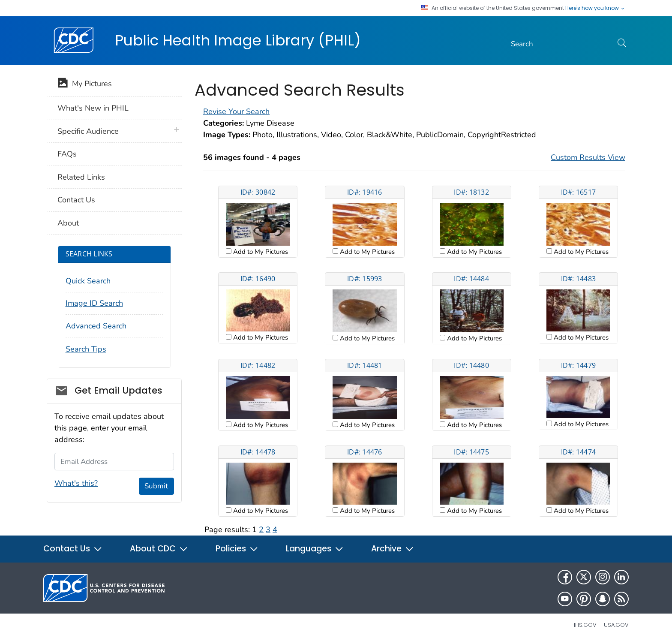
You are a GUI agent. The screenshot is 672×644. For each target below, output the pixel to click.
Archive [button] (393, 549)
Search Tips (86, 349)
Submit (156, 486)
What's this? (76, 483)
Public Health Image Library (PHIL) (238, 40)
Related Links (81, 177)
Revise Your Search (236, 111)
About (68, 223)
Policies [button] (237, 549)
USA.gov (616, 625)
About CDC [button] (159, 549)
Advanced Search (96, 326)
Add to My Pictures (260, 252)
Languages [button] (315, 549)
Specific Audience (88, 131)
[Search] (559, 44)
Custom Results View (588, 157)
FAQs (67, 154)
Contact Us (76, 200)
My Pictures (85, 84)
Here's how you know (595, 8)
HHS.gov (584, 625)
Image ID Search (94, 303)
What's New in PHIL (93, 108)
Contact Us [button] (73, 549)
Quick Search (88, 281)
